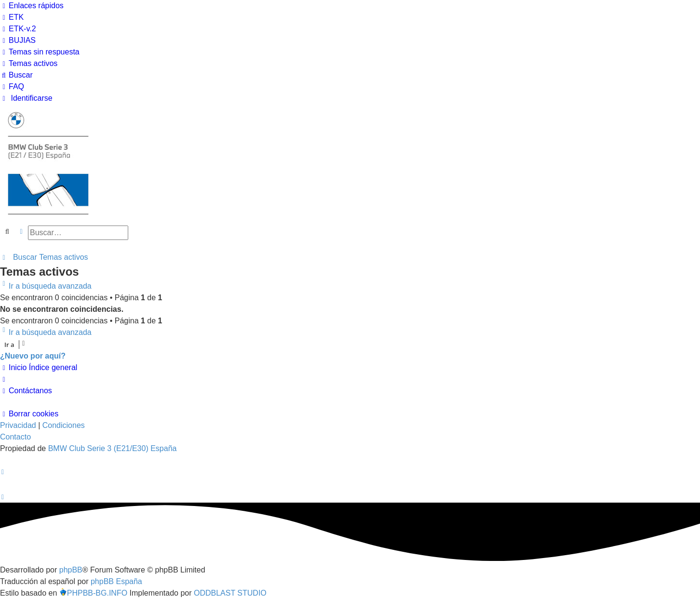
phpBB (71, 570)
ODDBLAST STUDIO (230, 593)
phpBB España (116, 581)
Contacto (15, 437)
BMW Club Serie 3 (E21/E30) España (113, 448)
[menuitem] (12, 17)
